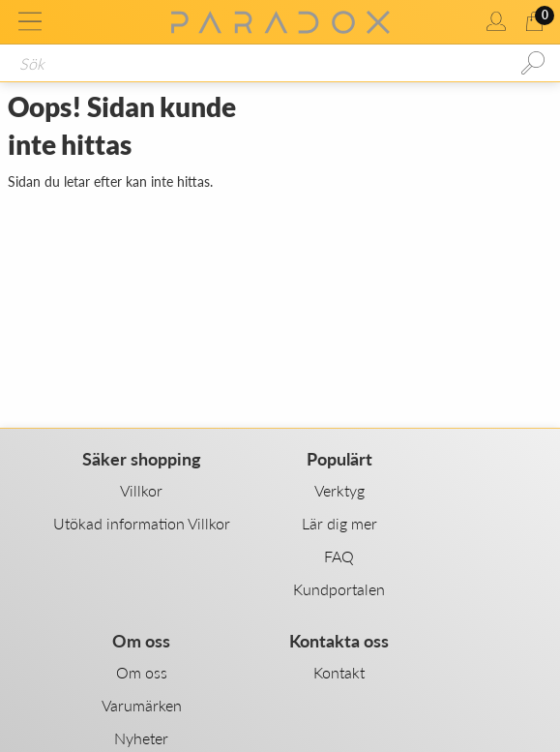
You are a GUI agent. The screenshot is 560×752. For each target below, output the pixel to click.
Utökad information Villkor (142, 523)
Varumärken (142, 705)
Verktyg (339, 490)
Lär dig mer (339, 523)
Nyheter (141, 738)
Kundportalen (339, 589)
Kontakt (339, 672)
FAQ (339, 556)
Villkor (141, 490)
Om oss (142, 672)
